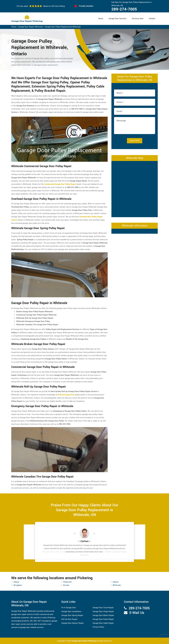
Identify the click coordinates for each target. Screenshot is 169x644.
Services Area (138, 19)
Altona (16, 582)
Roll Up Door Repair (69, 619)
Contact (152, 19)
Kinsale (66, 585)
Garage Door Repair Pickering (84, 641)
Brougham (18, 585)
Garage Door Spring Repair (72, 615)
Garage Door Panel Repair (103, 619)
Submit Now (135, 141)
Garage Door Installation (71, 612)
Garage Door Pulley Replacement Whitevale (63, 27)
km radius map (135, 189)
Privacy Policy (98, 627)
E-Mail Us (137, 613)
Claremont (67, 582)
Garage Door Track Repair (103, 608)
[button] (77, 534)
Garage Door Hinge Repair (103, 612)
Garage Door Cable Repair (103, 623)
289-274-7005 (124, 9)
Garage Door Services (118, 19)
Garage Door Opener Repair (73, 623)
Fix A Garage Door (69, 608)
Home (101, 19)
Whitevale (117, 585)
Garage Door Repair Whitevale (30, 27)
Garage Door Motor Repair (103, 615)
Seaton (116, 582)
